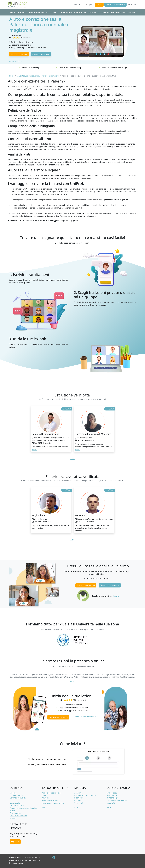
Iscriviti (99, 5)
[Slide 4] (75, 779)
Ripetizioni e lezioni (50, 800)
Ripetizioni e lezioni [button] (17, 12)
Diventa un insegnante (116, 5)
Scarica (116, 596)
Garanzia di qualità (18, 798)
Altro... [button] (34, 450)
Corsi (12, 800)
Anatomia (78, 793)
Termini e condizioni (18, 816)
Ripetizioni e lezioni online (53, 803)
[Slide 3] (70, 779)
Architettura (112, 795)
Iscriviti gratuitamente (19, 54)
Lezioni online (16, 803)
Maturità (46, 798)
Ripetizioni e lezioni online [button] (113, 12)
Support (88, 5)
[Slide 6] (83, 779)
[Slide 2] (66, 779)
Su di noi (13, 793)
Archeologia (112, 793)
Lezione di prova (17, 805)
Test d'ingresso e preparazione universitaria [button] (79, 12)
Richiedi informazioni (86, 585)
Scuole (13, 810)
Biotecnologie (112, 798)
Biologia (78, 800)
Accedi (132, 5)
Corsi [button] (54, 12)
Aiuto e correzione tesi (51, 793)
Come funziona (16, 61)
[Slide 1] (62, 779)
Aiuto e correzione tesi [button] (38, 12)
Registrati (15, 841)
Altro (76, 5)
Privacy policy (15, 813)
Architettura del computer (85, 795)
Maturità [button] (131, 12)
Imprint (13, 818)
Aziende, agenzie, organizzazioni (24, 808)
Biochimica (79, 798)
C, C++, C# (79, 803)
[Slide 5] (79, 779)
